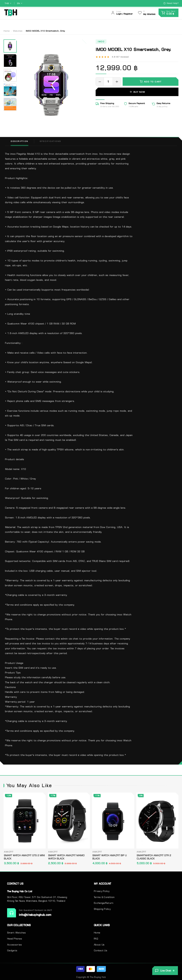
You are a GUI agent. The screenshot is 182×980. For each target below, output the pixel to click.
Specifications (50, 141)
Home (118, 23)
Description (19, 141)
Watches (18, 31)
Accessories (14, 944)
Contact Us (152, 23)
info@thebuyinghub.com (35, 915)
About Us (133, 23)
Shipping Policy (102, 910)
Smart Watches (16, 932)
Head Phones (15, 938)
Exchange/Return (104, 904)
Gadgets (12, 949)
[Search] (101, 13)
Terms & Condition (104, 899)
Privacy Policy (102, 893)
